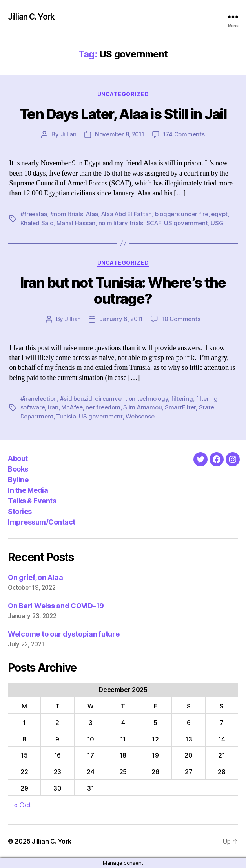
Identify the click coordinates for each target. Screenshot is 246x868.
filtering (182, 399)
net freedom (103, 407)
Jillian (68, 134)
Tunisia (66, 416)
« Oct (23, 805)
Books (18, 469)
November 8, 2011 (120, 134)
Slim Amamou (142, 407)
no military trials (121, 223)
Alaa (92, 214)
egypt (219, 214)
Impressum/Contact (42, 522)
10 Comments (181, 319)
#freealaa (34, 214)
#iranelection (39, 399)
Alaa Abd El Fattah (127, 214)
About (18, 458)
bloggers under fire (182, 214)
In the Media (28, 490)
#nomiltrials (67, 214)
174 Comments (184, 134)
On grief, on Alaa (35, 577)
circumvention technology (131, 399)
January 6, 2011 (121, 319)
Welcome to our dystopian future (64, 634)
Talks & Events (32, 501)
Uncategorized (123, 94)
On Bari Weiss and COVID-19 (56, 606)
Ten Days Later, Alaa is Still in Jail (123, 114)
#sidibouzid (76, 399)
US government (186, 223)
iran (53, 407)
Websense (140, 416)
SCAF (154, 223)
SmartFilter (180, 407)
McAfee (72, 407)
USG (217, 223)
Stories (20, 511)
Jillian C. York (31, 17)
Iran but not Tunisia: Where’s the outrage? (123, 291)
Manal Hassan (76, 223)
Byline (18, 480)
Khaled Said (37, 223)
